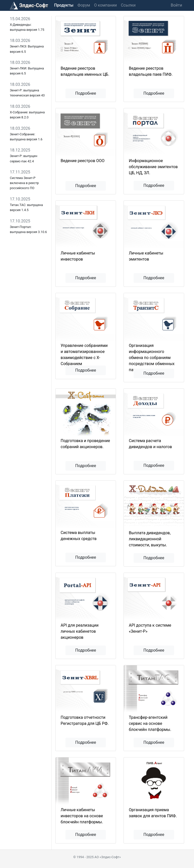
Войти (176, 5)
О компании (105, 5)
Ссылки (128, 5)
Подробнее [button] (86, 93)
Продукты (64, 5)
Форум (84, 5)
